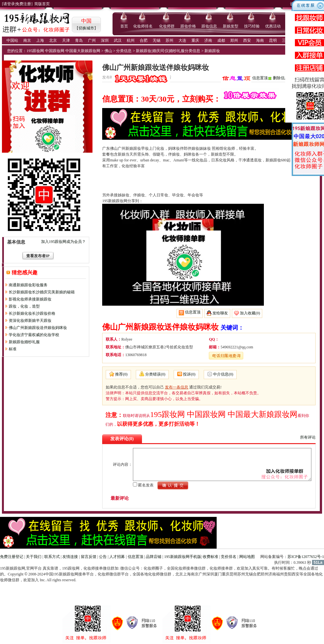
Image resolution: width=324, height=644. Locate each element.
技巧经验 (252, 26)
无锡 (157, 40)
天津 (66, 40)
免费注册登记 (12, 557)
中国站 (12, 40)
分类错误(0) (155, 374)
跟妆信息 (209, 26)
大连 (182, 40)
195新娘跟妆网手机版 (183, 557)
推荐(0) (121, 374)
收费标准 (211, 557)
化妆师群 (167, 26)
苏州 (169, 40)
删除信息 (281, 78)
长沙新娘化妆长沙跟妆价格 (32, 313)
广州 (92, 40)
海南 (260, 40)
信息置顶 (260, 78)
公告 (103, 557)
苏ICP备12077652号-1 (306, 557)
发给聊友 (220, 313)
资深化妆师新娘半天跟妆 (30, 321)
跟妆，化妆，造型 (24, 306)
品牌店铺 (154, 557)
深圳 (105, 40)
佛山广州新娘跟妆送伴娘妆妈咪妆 (38, 328)
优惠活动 (273, 26)
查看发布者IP (38, 256)
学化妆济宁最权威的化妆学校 (34, 335)
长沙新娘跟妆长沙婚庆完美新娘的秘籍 (42, 292)
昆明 (273, 40)
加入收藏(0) (250, 313)
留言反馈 (89, 557)
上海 (40, 40)
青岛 (79, 40)
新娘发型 (231, 26)
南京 (27, 40)
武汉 (118, 40)
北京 (53, 40)
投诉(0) (189, 374)
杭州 (131, 40)
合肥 (144, 40)
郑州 (234, 40)
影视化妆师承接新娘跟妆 (30, 299)
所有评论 (308, 437)
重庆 (195, 40)
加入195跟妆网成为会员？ (63, 242)
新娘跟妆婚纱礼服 (24, 342)
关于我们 (34, 557)
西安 (247, 40)
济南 (208, 40)
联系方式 (52, 557)
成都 (221, 40)
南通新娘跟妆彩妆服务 (28, 285)
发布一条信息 (177, 387)
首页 (124, 26)
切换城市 (86, 28)
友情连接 (70, 557)
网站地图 (247, 557)
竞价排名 (229, 557)
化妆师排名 (143, 26)
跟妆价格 (188, 26)
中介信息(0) (223, 374)
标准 (13, 349)
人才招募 (117, 557)
